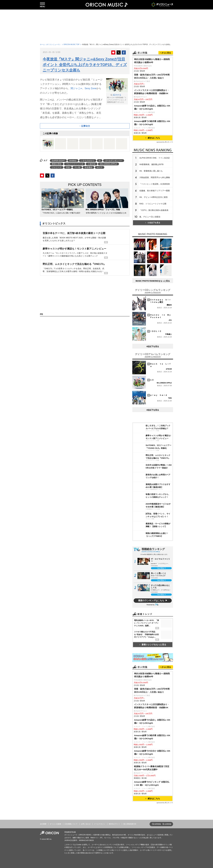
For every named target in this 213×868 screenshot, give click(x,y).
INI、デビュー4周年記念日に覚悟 (154, 197)
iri (100, 161)
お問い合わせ (86, 824)
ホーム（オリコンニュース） (51, 44)
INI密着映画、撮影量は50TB (151, 164)
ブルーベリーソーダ (75, 164)
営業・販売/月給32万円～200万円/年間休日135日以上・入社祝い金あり (152, 76)
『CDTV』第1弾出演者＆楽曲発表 (154, 210)
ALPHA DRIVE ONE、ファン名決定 (155, 158)
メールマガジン (100, 824)
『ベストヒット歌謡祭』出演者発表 (155, 184)
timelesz (73, 161)
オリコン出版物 (55, 824)
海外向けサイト (114, 824)
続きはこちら (153, 138)
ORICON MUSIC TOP (71, 44)
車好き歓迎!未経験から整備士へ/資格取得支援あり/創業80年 (152, 61)
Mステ (100, 167)
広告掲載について (71, 824)
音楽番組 (88, 167)
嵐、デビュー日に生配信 (150, 217)
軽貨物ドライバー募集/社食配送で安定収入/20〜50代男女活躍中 (152, 768)
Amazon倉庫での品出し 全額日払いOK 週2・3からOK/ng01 (152, 107)
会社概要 (43, 824)
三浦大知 (92, 164)
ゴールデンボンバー (114, 161)
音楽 (68, 167)
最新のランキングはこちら (151, 600)
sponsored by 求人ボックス (165, 142)
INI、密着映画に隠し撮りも (151, 171)
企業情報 (168, 824)
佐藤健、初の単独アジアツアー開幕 (155, 191)
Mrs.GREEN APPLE (108, 164)
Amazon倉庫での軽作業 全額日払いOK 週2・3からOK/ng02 (152, 123)
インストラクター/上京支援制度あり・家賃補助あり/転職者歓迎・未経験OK (152, 92)
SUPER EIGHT (58, 161)
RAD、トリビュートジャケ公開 (153, 204)
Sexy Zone (90, 88)
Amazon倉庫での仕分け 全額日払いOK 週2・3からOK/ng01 (152, 752)
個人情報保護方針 (130, 824)
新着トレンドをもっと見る (153, 645)
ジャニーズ (57, 167)
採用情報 (158, 824)
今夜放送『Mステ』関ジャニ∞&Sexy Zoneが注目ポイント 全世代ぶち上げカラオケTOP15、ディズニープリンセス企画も (85, 65)
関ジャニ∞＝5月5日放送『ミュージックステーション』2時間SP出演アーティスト (117, 98)
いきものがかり (88, 161)
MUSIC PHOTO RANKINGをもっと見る (153, 281)
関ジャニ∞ (76, 88)
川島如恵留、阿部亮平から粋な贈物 (155, 177)
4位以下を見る (153, 346)
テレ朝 (77, 167)
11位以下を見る (153, 223)
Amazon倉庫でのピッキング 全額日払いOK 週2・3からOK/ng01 (152, 783)
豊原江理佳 (57, 164)
